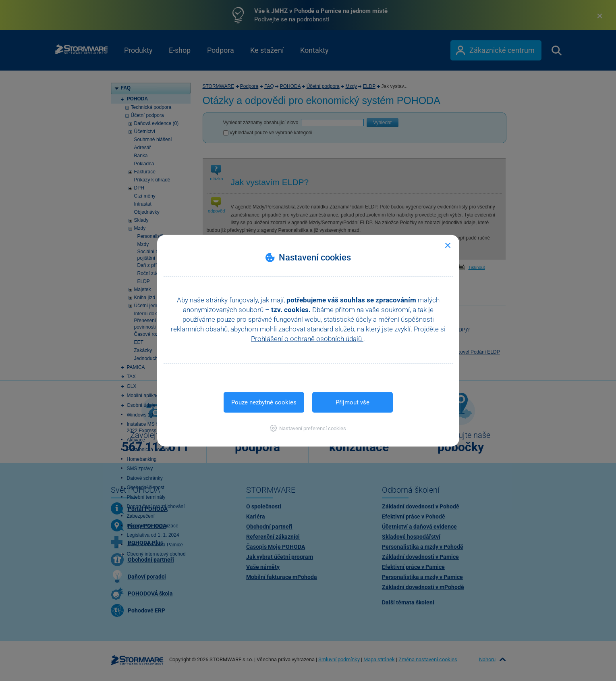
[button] (308, 428)
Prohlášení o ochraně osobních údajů (307, 338)
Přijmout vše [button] (353, 402)
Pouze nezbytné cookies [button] (264, 402)
